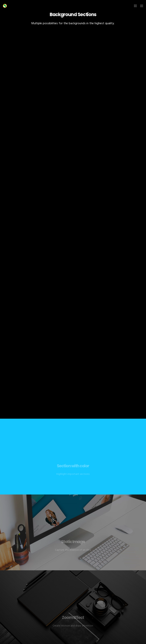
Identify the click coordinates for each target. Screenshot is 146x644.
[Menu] (140, 6)
